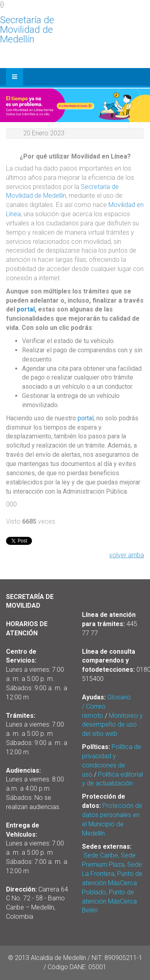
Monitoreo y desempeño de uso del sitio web (112, 725)
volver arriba (127, 555)
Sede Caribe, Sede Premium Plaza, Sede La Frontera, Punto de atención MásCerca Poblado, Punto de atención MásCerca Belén (112, 883)
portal (26, 309)
